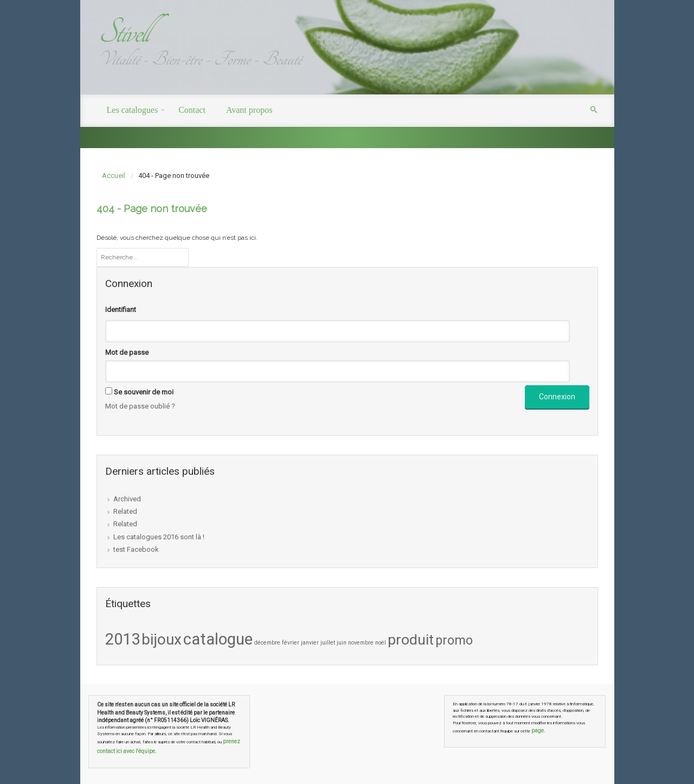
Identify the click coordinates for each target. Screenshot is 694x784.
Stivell (123, 32)
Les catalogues (133, 110)
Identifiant (121, 310)
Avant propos (249, 110)
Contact (192, 110)
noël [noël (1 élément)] (381, 643)
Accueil (114, 176)
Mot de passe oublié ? (140, 406)
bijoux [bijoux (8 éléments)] (162, 639)
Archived (127, 499)
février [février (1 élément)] (291, 643)
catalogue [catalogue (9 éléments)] (218, 639)
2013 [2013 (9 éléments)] (123, 639)
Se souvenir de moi (144, 392)
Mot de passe (127, 352)
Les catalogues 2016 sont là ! (159, 537)
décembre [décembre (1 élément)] (267, 643)
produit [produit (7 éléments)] (411, 640)
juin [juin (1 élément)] (342, 643)
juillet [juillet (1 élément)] (328, 643)
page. (538, 731)
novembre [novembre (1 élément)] (361, 643)
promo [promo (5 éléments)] (454, 640)
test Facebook (136, 549)
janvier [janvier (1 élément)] (310, 643)
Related (125, 511)
